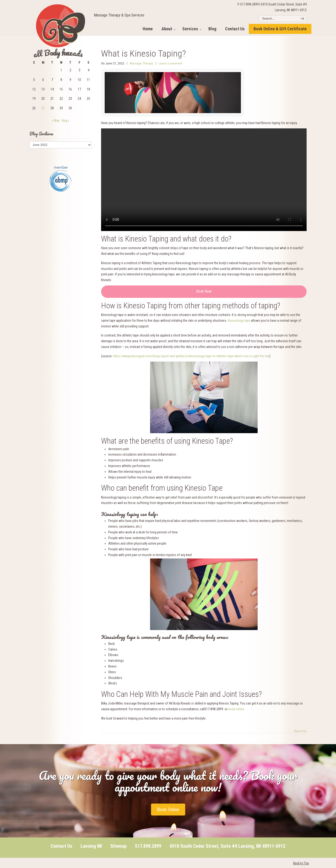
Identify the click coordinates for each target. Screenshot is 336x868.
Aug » (65, 121)
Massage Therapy (141, 63)
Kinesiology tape (239, 321)
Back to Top (300, 731)
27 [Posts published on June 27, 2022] (43, 108)
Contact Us (61, 846)
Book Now (204, 291)
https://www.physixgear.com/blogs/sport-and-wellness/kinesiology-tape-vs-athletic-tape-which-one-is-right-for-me (191, 356)
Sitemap (119, 846)
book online (236, 709)
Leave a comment (171, 63)
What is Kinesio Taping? (144, 53)
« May (56, 121)
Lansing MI (91, 846)
